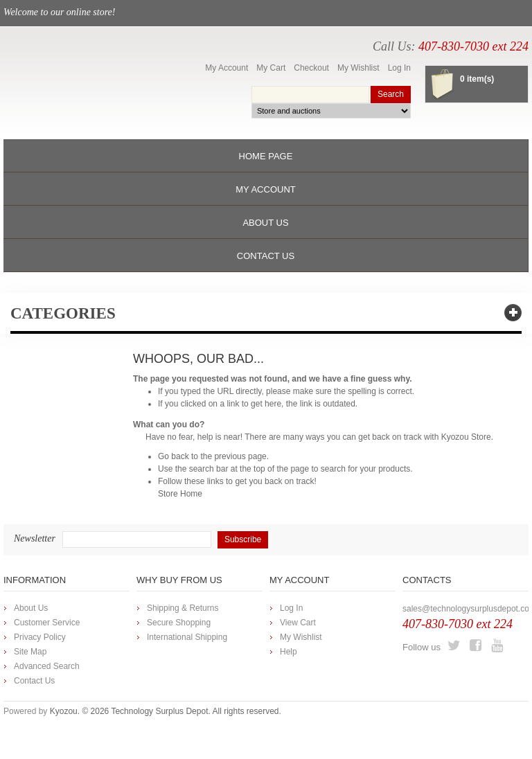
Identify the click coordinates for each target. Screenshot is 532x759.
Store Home (180, 494)
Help (289, 652)
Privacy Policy (40, 637)
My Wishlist (358, 68)
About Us (31, 608)
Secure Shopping (179, 623)
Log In (399, 68)
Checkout (311, 68)
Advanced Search (47, 666)
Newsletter (35, 538)
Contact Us (34, 681)
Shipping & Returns (183, 608)
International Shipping (187, 637)
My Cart (271, 68)
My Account (227, 68)
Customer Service (47, 623)
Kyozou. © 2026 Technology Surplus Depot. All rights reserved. (166, 711)
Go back (174, 456)
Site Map (30, 652)
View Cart (298, 623)
